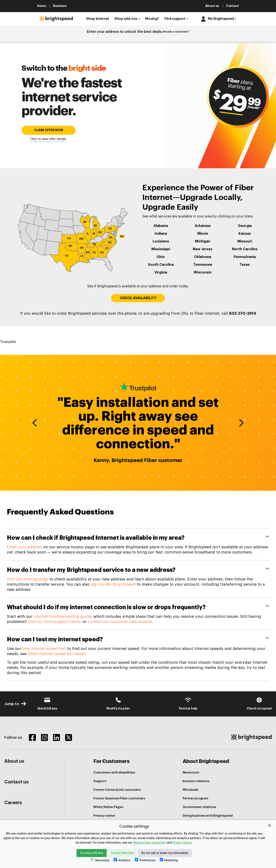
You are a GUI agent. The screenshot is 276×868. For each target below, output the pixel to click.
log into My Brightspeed (113, 584)
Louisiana (161, 241)
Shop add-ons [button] (126, 19)
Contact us (16, 782)
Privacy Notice (182, 843)
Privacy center (104, 816)
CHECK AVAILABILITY (138, 298)
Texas (245, 265)
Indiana (161, 234)
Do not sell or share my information (165, 853)
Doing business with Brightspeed (208, 816)
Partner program (195, 798)
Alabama (161, 226)
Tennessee (203, 265)
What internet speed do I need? (57, 654)
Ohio (161, 257)
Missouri (245, 241)
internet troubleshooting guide (62, 616)
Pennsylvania (245, 257)
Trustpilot (8, 342)
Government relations (199, 807)
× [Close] (270, 826)
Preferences (145, 860)
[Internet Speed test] (259, 703)
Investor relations (196, 781)
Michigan (203, 241)
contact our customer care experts (120, 622)
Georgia (245, 226)
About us (14, 761)
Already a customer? (176, 32)
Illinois (203, 234)
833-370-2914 (243, 313)
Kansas (245, 234)
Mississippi (161, 249)
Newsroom (191, 772)
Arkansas (203, 226)
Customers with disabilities (114, 772)
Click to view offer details (48, 139)
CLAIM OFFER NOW (49, 130)
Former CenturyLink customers (117, 790)
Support (100, 781)
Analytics (122, 860)
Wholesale (191, 790)
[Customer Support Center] (188, 703)
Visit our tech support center (55, 622)
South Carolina (161, 265)
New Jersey (203, 249)
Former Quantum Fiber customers (119, 798)
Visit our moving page (28, 579)
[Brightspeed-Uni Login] (118, 703)
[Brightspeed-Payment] (47, 703)
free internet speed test (44, 649)
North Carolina (245, 249)
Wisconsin (203, 272)
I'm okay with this (92, 853)
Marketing (169, 860)
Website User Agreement (149, 843)
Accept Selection (122, 853)
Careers (13, 803)
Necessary (100, 860)
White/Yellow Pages (108, 807)
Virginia (161, 272)
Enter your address (25, 547)
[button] (98, 19)
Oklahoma (203, 257)
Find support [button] (175, 19)
